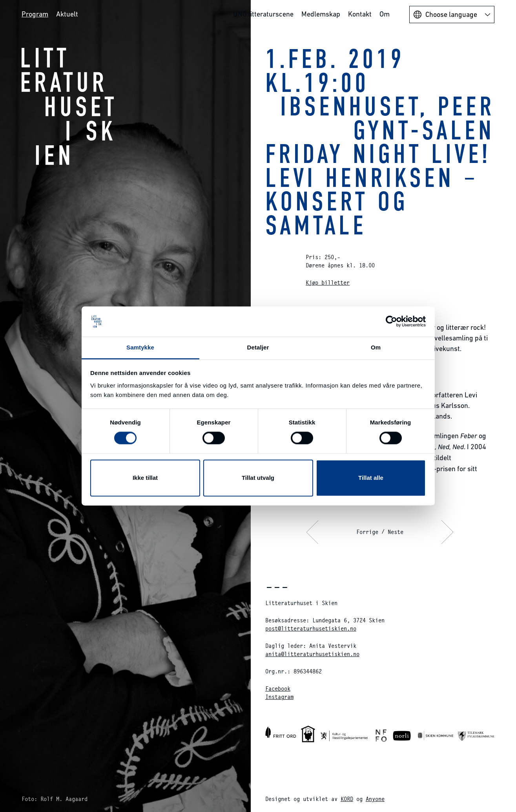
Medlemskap (321, 14)
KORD (347, 799)
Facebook (278, 689)
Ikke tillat (145, 478)
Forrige (367, 532)
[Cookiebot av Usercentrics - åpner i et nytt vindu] (391, 322)
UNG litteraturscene (263, 14)
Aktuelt (67, 14)
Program (35, 14)
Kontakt (360, 14)
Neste (396, 532)
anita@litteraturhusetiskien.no (312, 654)
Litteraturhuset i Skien (68, 106)
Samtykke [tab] (140, 347)
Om (385, 14)
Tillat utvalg (258, 478)
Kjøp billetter (328, 283)
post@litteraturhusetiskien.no (311, 628)
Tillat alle (371, 478)
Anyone (375, 799)
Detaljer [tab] (258, 347)
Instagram (279, 697)
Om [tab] (376, 347)
